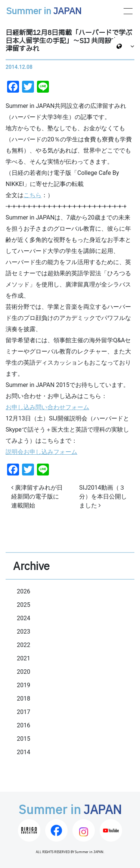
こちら (32, 195)
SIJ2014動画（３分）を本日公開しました (103, 497)
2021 (24, 658)
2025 (24, 605)
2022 (24, 645)
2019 (24, 685)
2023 (24, 632)
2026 (24, 591)
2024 (24, 618)
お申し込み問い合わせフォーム (47, 407)
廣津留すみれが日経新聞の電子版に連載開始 (37, 497)
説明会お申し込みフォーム (41, 452)
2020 (24, 672)
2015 (24, 739)
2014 (24, 752)
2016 (24, 725)
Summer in (44, 12)
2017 (24, 712)
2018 (24, 699)
